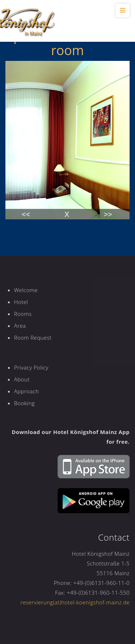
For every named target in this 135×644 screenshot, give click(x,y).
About (22, 379)
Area (20, 326)
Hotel (21, 302)
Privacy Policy (31, 367)
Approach (26, 391)
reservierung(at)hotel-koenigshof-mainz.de (75, 602)
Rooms (23, 314)
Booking (24, 403)
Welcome (26, 290)
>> (108, 214)
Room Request (33, 337)
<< (26, 214)
